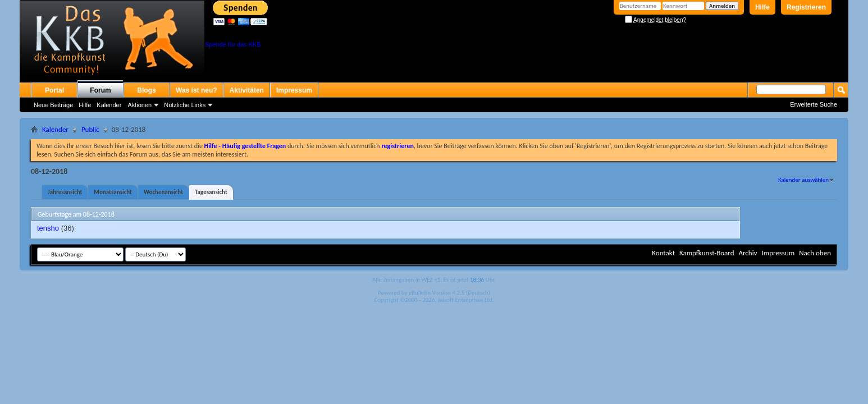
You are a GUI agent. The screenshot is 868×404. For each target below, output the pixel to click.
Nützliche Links (185, 105)
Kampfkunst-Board (707, 253)
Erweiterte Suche (814, 104)
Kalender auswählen (803, 180)
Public (90, 129)
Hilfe (762, 7)
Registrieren (806, 7)
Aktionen (140, 105)
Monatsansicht (113, 192)
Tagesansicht (211, 192)
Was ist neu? (197, 90)
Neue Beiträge (53, 105)
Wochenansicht (163, 192)
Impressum (294, 90)
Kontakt (663, 253)
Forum (100, 90)
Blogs (146, 90)
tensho (48, 228)
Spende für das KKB (233, 44)
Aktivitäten (247, 90)
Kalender (109, 105)
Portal (54, 90)
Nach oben (815, 253)
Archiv (748, 253)
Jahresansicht (65, 192)
